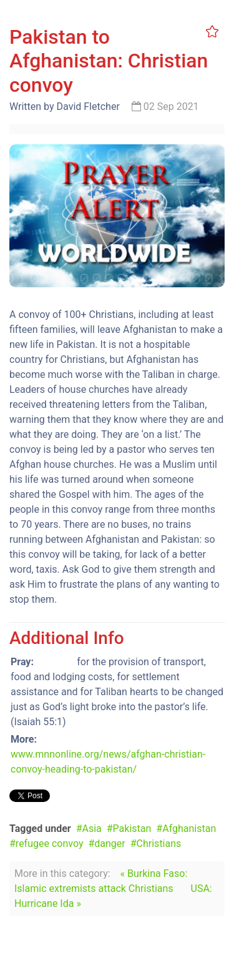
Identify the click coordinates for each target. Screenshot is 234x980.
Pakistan (132, 829)
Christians (159, 844)
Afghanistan (189, 829)
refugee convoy (50, 844)
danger (110, 844)
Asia (91, 829)
